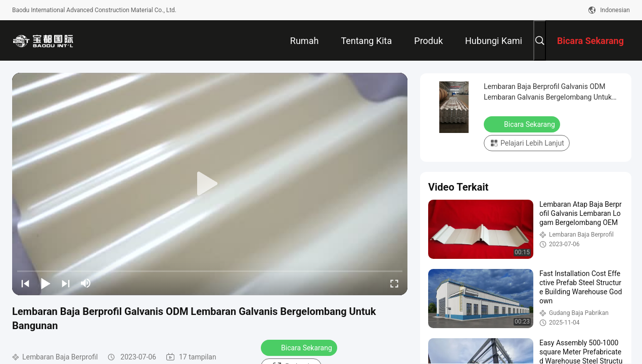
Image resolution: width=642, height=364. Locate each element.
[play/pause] (45, 283)
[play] (210, 184)
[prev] (25, 283)
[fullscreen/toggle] (394, 283)
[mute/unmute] (86, 283)
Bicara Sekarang (300, 347)
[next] (66, 283)
